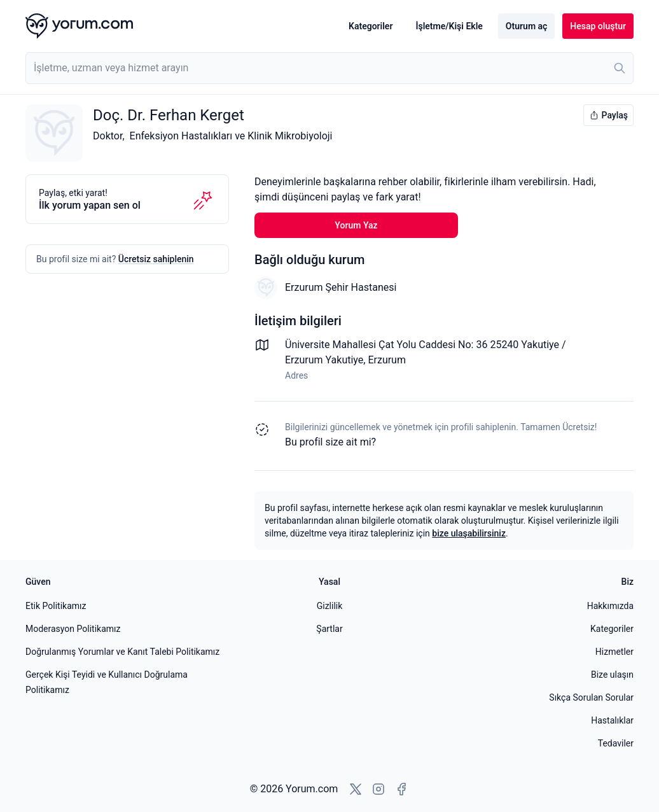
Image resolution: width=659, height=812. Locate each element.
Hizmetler (614, 652)
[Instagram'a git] (378, 789)
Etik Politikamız (56, 606)
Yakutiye (345, 360)
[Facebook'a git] (401, 789)
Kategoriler (371, 26)
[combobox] (329, 68)
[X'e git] (356, 789)
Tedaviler (616, 743)
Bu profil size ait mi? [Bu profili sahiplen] (330, 442)
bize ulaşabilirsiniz (469, 533)
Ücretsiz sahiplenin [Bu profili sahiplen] (156, 259)
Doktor (108, 136)
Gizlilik (330, 606)
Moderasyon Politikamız (73, 629)
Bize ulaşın (612, 675)
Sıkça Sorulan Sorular (591, 697)
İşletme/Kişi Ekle (449, 26)
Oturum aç (526, 26)
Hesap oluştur (598, 26)
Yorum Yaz (356, 225)
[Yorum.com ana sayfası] (79, 26)
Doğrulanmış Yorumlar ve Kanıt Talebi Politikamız (122, 652)
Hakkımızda (610, 606)
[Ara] (620, 68)
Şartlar (329, 629)
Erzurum (387, 360)
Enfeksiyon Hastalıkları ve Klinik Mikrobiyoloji (231, 136)
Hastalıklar (612, 720)
